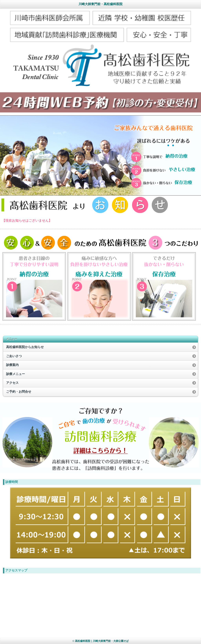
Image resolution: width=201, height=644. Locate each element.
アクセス (12, 383)
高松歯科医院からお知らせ (25, 347)
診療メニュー (16, 374)
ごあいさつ (14, 356)
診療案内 (12, 365)
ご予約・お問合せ (19, 392)
